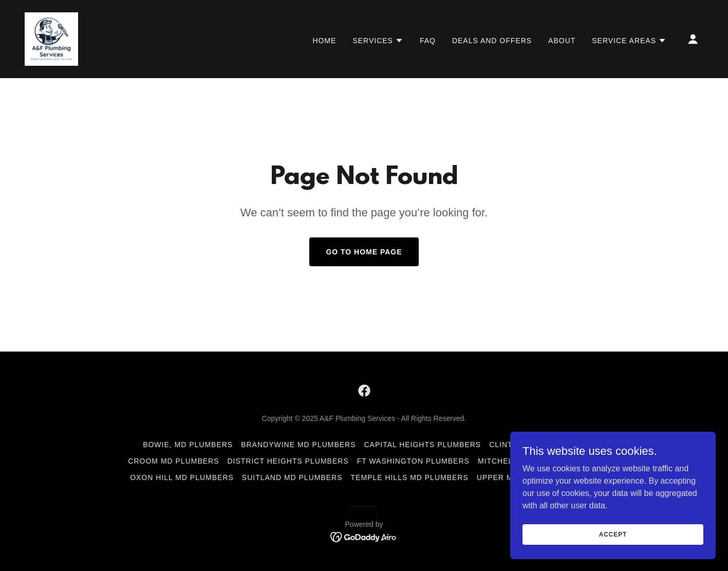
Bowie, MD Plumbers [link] (188, 445)
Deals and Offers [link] (492, 41)
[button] (378, 41)
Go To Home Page (364, 252)
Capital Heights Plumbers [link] (423, 445)
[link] (51, 38)
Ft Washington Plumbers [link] (413, 461)
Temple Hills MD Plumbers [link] (410, 477)
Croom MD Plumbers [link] (173, 461)
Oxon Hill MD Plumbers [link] (182, 477)
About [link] (562, 41)
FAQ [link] (428, 41)
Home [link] (324, 41)
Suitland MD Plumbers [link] (292, 477)
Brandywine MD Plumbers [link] (298, 445)
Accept (613, 534)
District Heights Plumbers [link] (288, 461)
